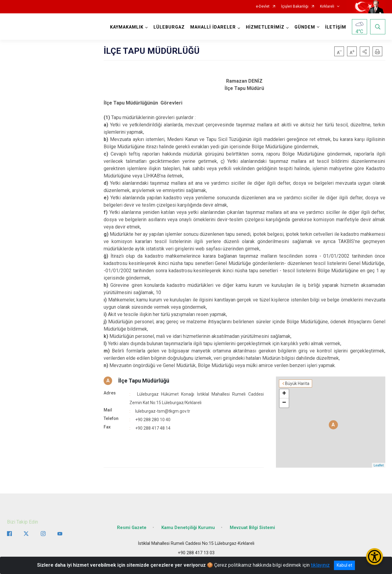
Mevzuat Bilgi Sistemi (252, 528)
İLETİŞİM (336, 27)
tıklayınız (320, 565)
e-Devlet (263, 7)
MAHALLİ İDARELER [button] (213, 27)
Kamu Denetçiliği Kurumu (188, 528)
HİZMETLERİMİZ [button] (265, 27)
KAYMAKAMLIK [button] (127, 27)
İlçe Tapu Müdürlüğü (144, 381)
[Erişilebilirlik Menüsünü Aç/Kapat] (375, 557)
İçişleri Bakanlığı (295, 7)
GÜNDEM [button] (305, 27)
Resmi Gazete (132, 528)
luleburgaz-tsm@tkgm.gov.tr (163, 411)
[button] (365, 51)
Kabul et (344, 565)
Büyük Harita (297, 383)
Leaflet (378, 465)
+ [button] (284, 394)
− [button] (284, 403)
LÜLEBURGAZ (169, 27)
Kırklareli (327, 7)
